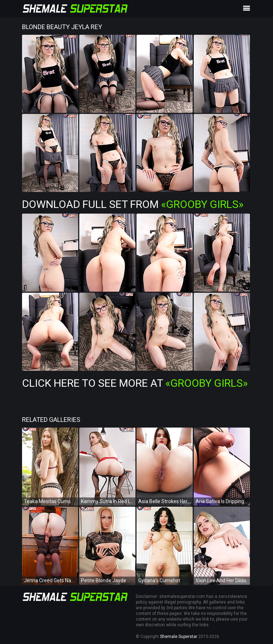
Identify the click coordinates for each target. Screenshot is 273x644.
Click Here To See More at (135, 383)
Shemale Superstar (179, 637)
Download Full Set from (133, 204)
